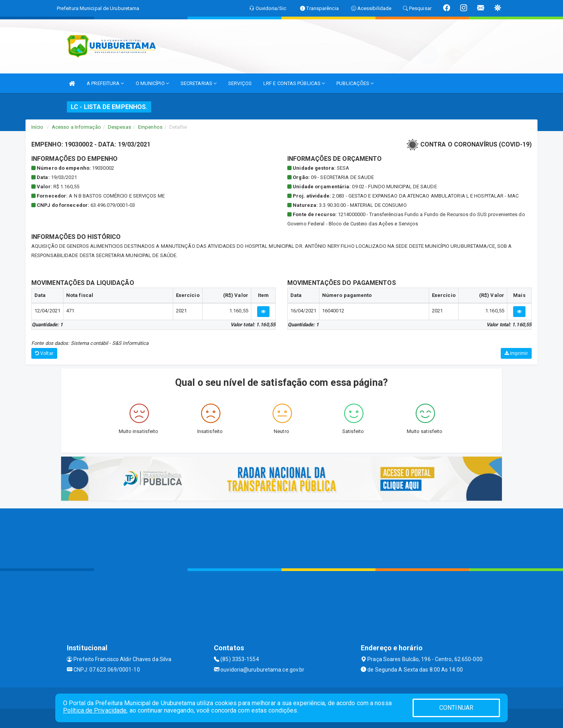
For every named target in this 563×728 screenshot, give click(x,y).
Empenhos (150, 127)
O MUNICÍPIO (152, 83)
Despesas (119, 127)
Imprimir (516, 353)
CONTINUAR (456, 708)
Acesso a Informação (76, 127)
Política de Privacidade (95, 710)
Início (38, 127)
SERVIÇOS (240, 83)
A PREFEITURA (105, 83)
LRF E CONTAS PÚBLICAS (294, 83)
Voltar (44, 353)
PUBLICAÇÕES (355, 83)
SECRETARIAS (199, 83)
